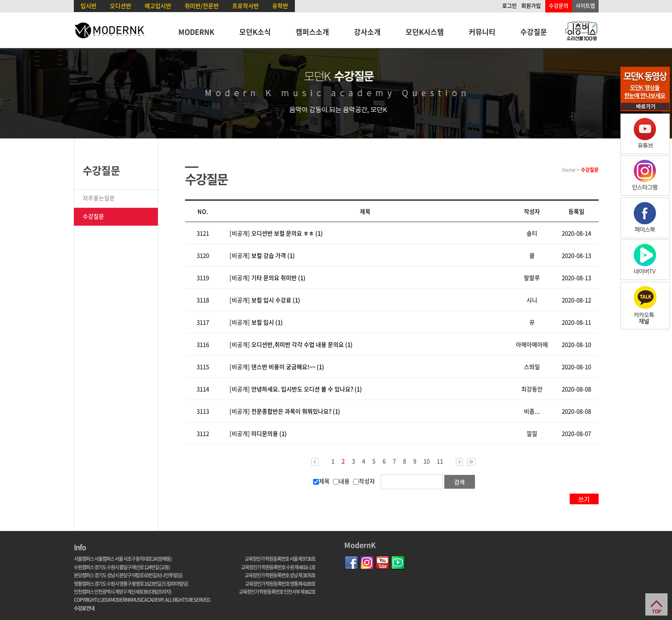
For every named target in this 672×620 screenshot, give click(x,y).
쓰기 (584, 499)
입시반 (89, 6)
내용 (341, 481)
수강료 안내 (84, 608)
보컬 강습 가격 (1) (273, 255)
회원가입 (531, 6)
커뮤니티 (482, 32)
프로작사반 (245, 6)
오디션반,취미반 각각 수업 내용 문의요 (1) (302, 344)
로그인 (509, 6)
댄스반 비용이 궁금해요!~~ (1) (288, 367)
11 (440, 461)
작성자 (364, 481)
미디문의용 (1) (269, 433)
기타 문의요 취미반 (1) (278, 278)
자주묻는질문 (99, 198)
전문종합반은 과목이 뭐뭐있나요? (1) (296, 411)
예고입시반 (158, 6)
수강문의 (559, 6)
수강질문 (534, 32)
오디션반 (121, 6)
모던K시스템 (425, 32)
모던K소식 (255, 32)
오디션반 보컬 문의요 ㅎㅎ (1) (287, 233)
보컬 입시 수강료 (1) (276, 300)
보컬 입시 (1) (267, 322)
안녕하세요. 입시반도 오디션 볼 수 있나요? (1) (307, 389)
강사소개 (367, 32)
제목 (321, 481)
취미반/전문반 (202, 6)
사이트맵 (585, 6)
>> (471, 462)
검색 (459, 482)
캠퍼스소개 (312, 32)
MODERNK (196, 32)
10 (427, 461)
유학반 (280, 6)
